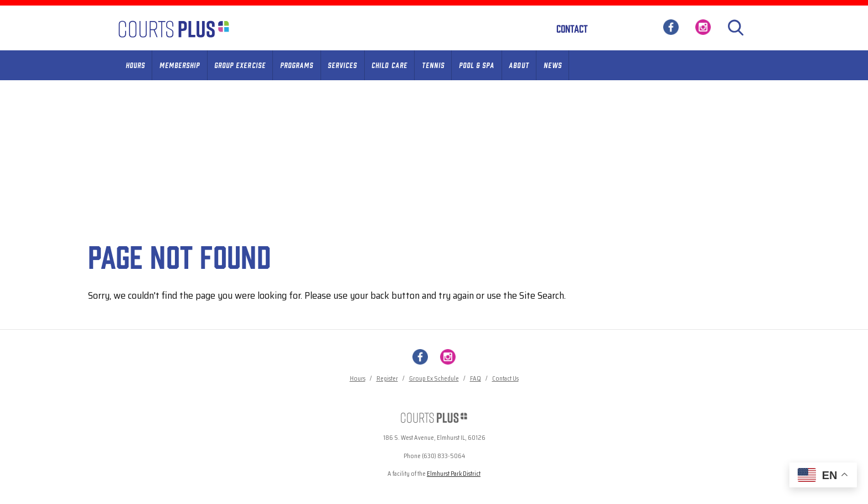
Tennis (433, 65)
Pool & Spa (477, 65)
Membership (180, 65)
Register (387, 379)
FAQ (476, 379)
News (553, 65)
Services (342, 65)
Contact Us (505, 379)
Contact (572, 28)
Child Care (389, 65)
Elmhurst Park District (454, 474)
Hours (135, 65)
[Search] (736, 28)
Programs (297, 65)
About (519, 65)
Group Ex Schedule (434, 379)
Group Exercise (240, 65)
